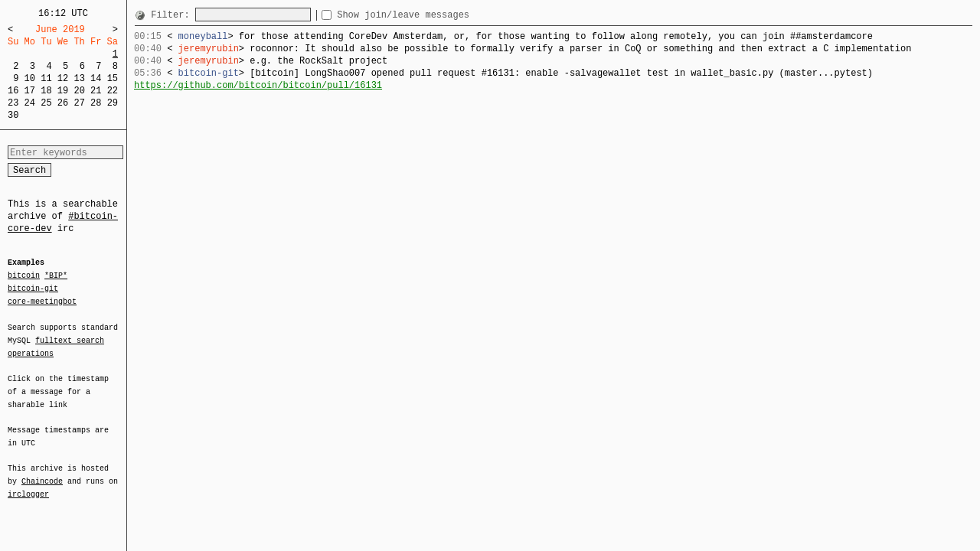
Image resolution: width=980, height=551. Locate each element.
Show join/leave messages (431, 15)
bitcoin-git (33, 289)
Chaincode (42, 472)
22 (113, 91)
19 (63, 91)
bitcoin (24, 276)
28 (96, 103)
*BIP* (56, 276)
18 (46, 91)
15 (113, 78)
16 (13, 91)
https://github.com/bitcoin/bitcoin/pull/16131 (258, 85)
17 (30, 91)
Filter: (173, 15)
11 (46, 78)
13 (79, 78)
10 (30, 78)
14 (96, 78)
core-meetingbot (42, 301)
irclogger (28, 484)
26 (63, 103)
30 (13, 115)
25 (46, 103)
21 (96, 91)
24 (30, 103)
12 (63, 78)
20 (79, 91)
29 (113, 103)
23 (13, 103)
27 (79, 103)
